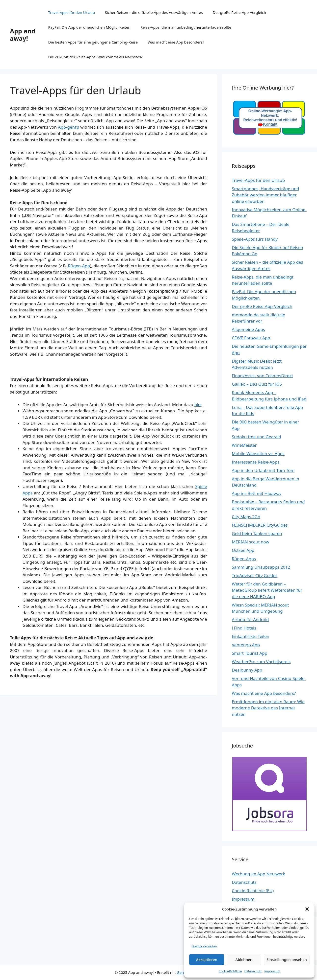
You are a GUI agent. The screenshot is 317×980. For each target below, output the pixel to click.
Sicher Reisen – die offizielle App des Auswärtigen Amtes (154, 12)
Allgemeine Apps (248, 329)
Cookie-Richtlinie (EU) (253, 891)
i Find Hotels (244, 628)
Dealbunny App (247, 670)
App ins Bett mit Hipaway (257, 493)
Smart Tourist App (250, 653)
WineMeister (244, 445)
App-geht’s (68, 127)
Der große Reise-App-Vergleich (239, 12)
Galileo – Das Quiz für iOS (257, 384)
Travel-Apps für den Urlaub (71, 12)
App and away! (23, 35)
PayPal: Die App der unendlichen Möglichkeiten (89, 27)
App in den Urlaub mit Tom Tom (263, 470)
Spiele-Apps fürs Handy (255, 239)
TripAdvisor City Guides (255, 575)
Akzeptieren (207, 959)
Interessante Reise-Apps (256, 462)
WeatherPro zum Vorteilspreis (261, 662)
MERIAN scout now (251, 542)
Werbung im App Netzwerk (258, 874)
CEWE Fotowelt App (251, 338)
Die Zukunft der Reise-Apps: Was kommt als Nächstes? (95, 57)
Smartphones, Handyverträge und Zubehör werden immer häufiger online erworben (265, 195)
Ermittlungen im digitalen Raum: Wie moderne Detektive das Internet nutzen (268, 708)
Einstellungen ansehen (287, 959)
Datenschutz (253, 971)
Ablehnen (244, 959)
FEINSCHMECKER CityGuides (260, 525)
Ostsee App (243, 550)
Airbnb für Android (250, 619)
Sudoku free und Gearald (256, 437)
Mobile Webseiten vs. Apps (258, 454)
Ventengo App (246, 645)
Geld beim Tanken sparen (257, 533)
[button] (307, 909)
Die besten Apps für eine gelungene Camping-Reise (93, 42)
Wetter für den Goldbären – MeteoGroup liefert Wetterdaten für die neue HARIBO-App (267, 590)
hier (198, 405)
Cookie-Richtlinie (230, 971)
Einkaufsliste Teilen (251, 636)
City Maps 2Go (246, 517)
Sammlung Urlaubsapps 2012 (261, 567)
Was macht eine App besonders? (176, 42)
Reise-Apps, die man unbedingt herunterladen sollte (186, 27)
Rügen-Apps (244, 559)
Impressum (272, 971)
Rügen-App (79, 266)
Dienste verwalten (204, 946)
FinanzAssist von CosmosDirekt (263, 376)
